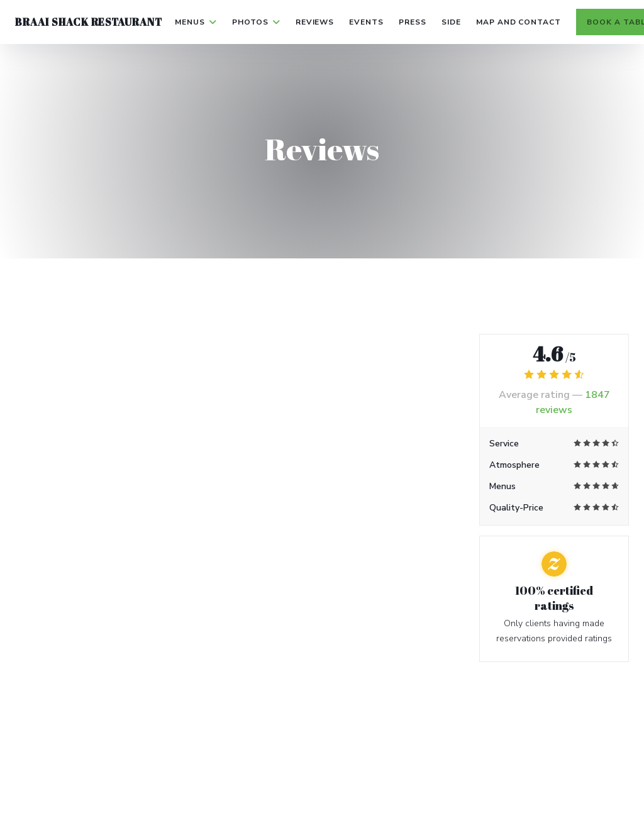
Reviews (315, 22)
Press (413, 22)
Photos (256, 22)
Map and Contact (519, 22)
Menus (196, 22)
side (451, 22)
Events (366, 22)
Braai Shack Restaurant (89, 22)
